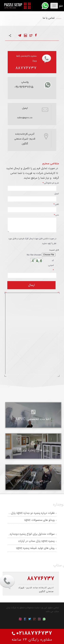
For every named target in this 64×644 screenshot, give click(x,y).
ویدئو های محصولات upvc (39, 520)
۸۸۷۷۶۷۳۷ (26, 68)
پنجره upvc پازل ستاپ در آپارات (36, 541)
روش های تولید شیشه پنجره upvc (35, 548)
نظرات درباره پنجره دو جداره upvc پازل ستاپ (29, 513)
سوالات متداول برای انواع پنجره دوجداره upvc (29, 534)
